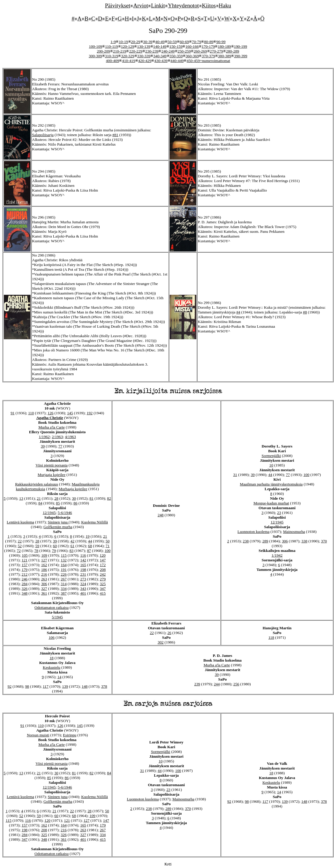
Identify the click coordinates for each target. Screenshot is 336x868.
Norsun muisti (38, 735)
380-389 (224, 56)
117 (46, 686)
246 (25, 579)
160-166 (192, 46)
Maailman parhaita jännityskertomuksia (271, 484)
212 (25, 574)
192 (90, 413)
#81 (115, 135)
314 (64, 584)
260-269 (200, 51)
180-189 (224, 46)
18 (51, 658)
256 (236, 684)
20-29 (136, 42)
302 (161, 642)
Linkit (158, 5)
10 (271, 465)
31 (235, 475)
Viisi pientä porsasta (52, 465)
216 (44, 574)
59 (37, 546)
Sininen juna (58, 522)
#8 (305, 312)
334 (64, 589)
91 (13, 413)
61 (73, 546)
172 (103, 565)
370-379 (208, 56)
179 (25, 570)
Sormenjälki (271, 456)
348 (25, 593)
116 (83, 555)
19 (87, 536)
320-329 (128, 56)
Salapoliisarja (43, 135)
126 (50, 413)
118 (271, 637)
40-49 (160, 42)
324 (83, 584)
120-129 (128, 46)
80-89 (209, 42)
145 (70, 413)
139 (65, 686)
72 (19, 551)
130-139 (144, 46)
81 (91, 498)
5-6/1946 (65, 513)
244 (217, 684)
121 (25, 560)
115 (64, 555)
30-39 (148, 42)
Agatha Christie (50, 418)
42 (73, 541)
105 (25, 555)
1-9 (113, 42)
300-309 (95, 56)
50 (108, 541)
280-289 (233, 51)
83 (71, 551)
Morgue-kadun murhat (271, 503)
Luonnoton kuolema (254, 532)
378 (104, 686)
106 (52, 637)
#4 (238, 312)
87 (89, 551)
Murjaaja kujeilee (52, 475)
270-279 (216, 51)
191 (64, 570)
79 (54, 551)
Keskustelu (51, 667)
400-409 (112, 61)
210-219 (120, 51)
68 (90, 546)
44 (90, 541)
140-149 (160, 46)
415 (103, 593)
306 (44, 584)
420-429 (145, 61)
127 (44, 560)
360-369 (192, 56)
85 (58, 503)
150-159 (176, 46)
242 (103, 574)
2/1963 (57, 437)
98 (27, 686)
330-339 (144, 56)
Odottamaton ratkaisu (51, 607)
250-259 (184, 51)
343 (83, 589)
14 (59, 677)
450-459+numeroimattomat (208, 61)
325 (103, 584)
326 (25, 589)
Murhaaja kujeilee (73, 489)
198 (83, 570)
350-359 (176, 56)
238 (246, 541)
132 (64, 560)
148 (85, 686)
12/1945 (49, 513)
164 (64, 565)
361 (44, 593)
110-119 (111, 46)
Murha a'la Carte (51, 427)
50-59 (172, 42)
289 (265, 541)
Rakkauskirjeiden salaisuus (37, 484)
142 (83, 560)
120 (103, 555)
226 (64, 574)
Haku (225, 5)
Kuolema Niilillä (95, 522)
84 (40, 503)
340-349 (160, 56)
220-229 (136, 51)
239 (197, 684)
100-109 (95, 46)
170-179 (208, 46)
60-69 (184, 42)
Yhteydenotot (183, 5)
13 (21, 498)
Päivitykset (118, 5)
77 (60, 446)
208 (103, 570)
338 (304, 541)
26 (169, 633)
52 (20, 546)
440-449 (177, 61)
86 (75, 503)
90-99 (221, 42)
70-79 (196, 42)
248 (161, 515)
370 (324, 541)
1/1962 (44, 437)
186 (44, 570)
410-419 (128, 61)
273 (83, 579)
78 (36, 551)
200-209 (103, 51)
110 (31, 413)
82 (109, 498)
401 (83, 593)
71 (108, 546)
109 (44, 555)
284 (25, 584)
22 (20, 541)
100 (108, 551)
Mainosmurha (294, 532)
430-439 (161, 61)
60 (55, 546)
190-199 (241, 46)
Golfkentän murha (58, 527)
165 (83, 565)
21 (39, 498)
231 (83, 574)
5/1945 (57, 617)
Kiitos (209, 5)
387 (64, 593)
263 (44, 579)
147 (103, 560)
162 (44, 565)
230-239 (152, 51)
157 (25, 565)
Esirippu (70, 735)
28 (56, 498)
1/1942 (277, 555)
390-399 (241, 56)
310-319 (112, 56)
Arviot (141, 5)
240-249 (168, 51)
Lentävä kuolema (20, 522)
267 (64, 579)
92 (9, 686)
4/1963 (70, 437)
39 (43, 446)
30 (74, 498)
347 (103, 589)
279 (103, 579)
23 (279, 513)
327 (44, 589)
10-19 (123, 42)
